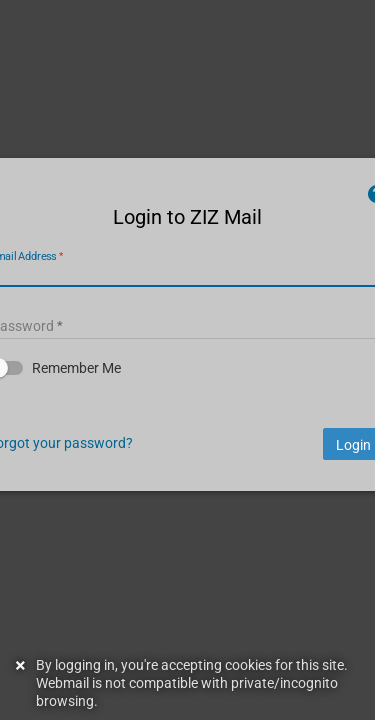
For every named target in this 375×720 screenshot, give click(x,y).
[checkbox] (187, 404)
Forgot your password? (107, 478)
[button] (187, 404)
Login (306, 481)
